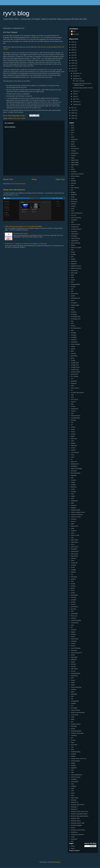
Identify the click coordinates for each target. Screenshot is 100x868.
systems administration (78, 712)
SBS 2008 (74, 657)
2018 (73, 55)
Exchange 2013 (76, 319)
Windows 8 (74, 809)
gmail (73, 358)
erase (73, 307)
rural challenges (76, 648)
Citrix (72, 211)
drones (73, 287)
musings (73, 492)
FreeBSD (74, 337)
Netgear (73, 508)
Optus (73, 561)
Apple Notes (75, 160)
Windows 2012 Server (78, 805)
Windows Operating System (79, 814)
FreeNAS (74, 340)
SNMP (73, 685)
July (74, 94)
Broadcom (74, 201)
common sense (76, 224)
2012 (73, 71)
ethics (73, 310)
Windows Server (76, 821)
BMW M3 (74, 195)
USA (72, 770)
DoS (72, 282)
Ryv (74, 31)
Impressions (75, 409)
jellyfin (73, 436)
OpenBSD (74, 549)
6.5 (72, 135)
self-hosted (74, 669)
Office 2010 (74, 540)
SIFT (72, 678)
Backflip (73, 181)
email (73, 300)
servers (73, 671)
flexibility (73, 333)
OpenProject (75, 551)
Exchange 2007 (76, 317)
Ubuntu (73, 756)
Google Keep (75, 370)
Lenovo (73, 448)
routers (73, 643)
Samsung (74, 650)
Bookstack (74, 199)
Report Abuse (74, 850)
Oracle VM (74, 563)
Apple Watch (75, 165)
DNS (72, 277)
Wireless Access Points (78, 830)
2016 (73, 60)
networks (74, 519)
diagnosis (74, 264)
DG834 (73, 259)
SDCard (73, 664)
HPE (72, 395)
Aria (72, 167)
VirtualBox (74, 779)
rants (72, 625)
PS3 (72, 611)
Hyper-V (73, 402)
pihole (73, 588)
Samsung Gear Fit (76, 653)
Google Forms (75, 367)
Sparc (73, 692)
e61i (72, 289)
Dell (72, 250)
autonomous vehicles (77, 174)
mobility (73, 485)
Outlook (73, 572)
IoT (72, 425)
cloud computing (76, 218)
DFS (72, 257)
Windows (74, 800)
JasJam (73, 434)
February (76, 102)
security (73, 666)
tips (72, 738)
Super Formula (75, 710)
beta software (75, 188)
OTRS (73, 567)
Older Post (60, 179)
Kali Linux (74, 439)
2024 (73, 45)
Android (10, 118)
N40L (73, 494)
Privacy (73, 604)
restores (73, 634)
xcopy (73, 837)
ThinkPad (74, 736)
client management (77, 213)
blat (72, 190)
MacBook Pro (75, 464)
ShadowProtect (76, 673)
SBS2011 (74, 660)
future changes (75, 344)
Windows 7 (74, 807)
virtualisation (75, 782)
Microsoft (74, 471)
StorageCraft (75, 701)
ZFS (72, 841)
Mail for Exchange (76, 468)
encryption (74, 303)
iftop (72, 404)
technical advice (76, 724)
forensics (74, 335)
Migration (74, 475)
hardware (74, 383)
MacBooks (74, 466)
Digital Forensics (76, 266)
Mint (72, 478)
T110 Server (75, 715)
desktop (73, 254)
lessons (73, 450)
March (75, 99)
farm (72, 323)
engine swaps (75, 305)
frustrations (74, 342)
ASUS (73, 169)
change (73, 206)
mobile (73, 482)
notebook (74, 531)
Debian (73, 245)
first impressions (76, 328)
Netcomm (74, 505)
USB (72, 772)
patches (73, 579)
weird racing (75, 798)
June (75, 96)
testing (73, 729)
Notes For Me (75, 535)
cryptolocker (75, 241)
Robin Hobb (75, 639)
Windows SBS (75, 818)
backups (73, 183)
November (76, 73)
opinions (73, 558)
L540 (72, 441)
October (76, 76)
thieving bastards (76, 731)
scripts (73, 662)
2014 (73, 66)
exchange (74, 314)
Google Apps (75, 363)
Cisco (73, 208)
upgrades (74, 768)
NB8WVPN (74, 501)
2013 (73, 68)
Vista (72, 784)
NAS (72, 498)
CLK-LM (73, 215)
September (77, 79)
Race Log (74, 616)
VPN (72, 791)
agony (73, 144)
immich (73, 406)
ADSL (73, 137)
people (73, 584)
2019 (73, 53)
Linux (73, 455)
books (73, 197)
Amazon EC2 (75, 149)
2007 (73, 118)
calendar (74, 204)
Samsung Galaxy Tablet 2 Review (83, 88)
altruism (73, 146)
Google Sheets (75, 372)
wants (73, 793)
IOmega (73, 420)
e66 (72, 291)
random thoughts (76, 620)
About (73, 848)
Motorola (74, 487)
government (75, 374)
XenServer (74, 839)
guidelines (74, 381)
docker (73, 280)
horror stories (75, 388)
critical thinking (75, 238)
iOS (72, 422)
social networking (76, 687)
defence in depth (76, 248)
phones (73, 586)
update (73, 763)
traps (72, 742)
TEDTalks (74, 726)
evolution (74, 312)
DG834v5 (74, 261)
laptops (73, 443)
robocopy (74, 641)
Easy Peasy (75, 294)
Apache (73, 155)
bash (72, 185)
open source (75, 547)
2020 (73, 50)
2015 (73, 63)
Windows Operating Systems (80, 816)
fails (72, 321)
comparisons (75, 227)
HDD (72, 386)
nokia (73, 528)
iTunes (73, 432)
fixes (72, 330)
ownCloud (74, 577)
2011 (73, 108)
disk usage (74, 273)
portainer (74, 600)
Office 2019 (74, 542)
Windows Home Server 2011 (80, 811)
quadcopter (74, 614)
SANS (73, 655)
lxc (72, 459)
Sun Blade (74, 708)
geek (72, 351)
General (73, 353)
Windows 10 (75, 802)
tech (72, 722)
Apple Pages (75, 162)
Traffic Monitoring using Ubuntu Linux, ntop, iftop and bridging (23, 226)
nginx (73, 524)
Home (34, 179)
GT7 (72, 379)
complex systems (76, 229)
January (76, 104)
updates (73, 765)
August (75, 91)
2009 (73, 113)
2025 (73, 42)
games (73, 349)
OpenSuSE (74, 556)
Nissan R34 (74, 526)
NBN (72, 503)
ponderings (74, 595)
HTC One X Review (78, 81)
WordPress (74, 832)
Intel (72, 413)
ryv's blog (16, 13)
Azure (73, 178)
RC (72, 627)
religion (73, 632)
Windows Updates (76, 825)
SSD (72, 696)
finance (73, 326)
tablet (73, 719)
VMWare (74, 786)
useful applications (77, 775)
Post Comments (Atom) (18, 184)
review (23, 118)
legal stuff (74, 445)
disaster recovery (76, 268)
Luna (72, 457)
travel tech (74, 745)
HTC (15, 118)
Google (73, 360)
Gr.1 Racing (75, 376)
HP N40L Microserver (77, 393)
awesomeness (75, 176)
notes (73, 533)
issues (73, 429)
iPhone (73, 427)
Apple (73, 158)
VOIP (73, 788)
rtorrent (73, 646)
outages (73, 570)
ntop (72, 538)
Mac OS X (74, 462)
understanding (75, 761)
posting (73, 602)
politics (73, 593)
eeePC (73, 296)
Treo (72, 747)
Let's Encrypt (75, 452)
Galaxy (73, 346)
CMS (72, 222)
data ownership (76, 243)
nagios (73, 496)
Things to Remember (77, 733)
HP (72, 390)
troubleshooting (76, 752)
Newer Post (8, 179)
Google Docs (75, 365)
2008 (73, 116)
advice (73, 142)
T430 (72, 717)
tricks (72, 749)
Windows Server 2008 (78, 823)
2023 (73, 47)
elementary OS (75, 298)
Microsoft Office (76, 473)
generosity (74, 356)
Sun (72, 706)
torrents (73, 740)
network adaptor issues (78, 512)
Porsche (73, 597)
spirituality (74, 694)
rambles (73, 618)
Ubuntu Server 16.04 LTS (79, 759)
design (73, 252)
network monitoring (77, 515)
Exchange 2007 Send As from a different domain (82, 84)
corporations (75, 234)
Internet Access (76, 416)
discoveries (74, 271)
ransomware (75, 623)
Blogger (73, 192)
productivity (74, 607)
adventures (74, 139)
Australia (74, 172)
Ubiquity (73, 754)
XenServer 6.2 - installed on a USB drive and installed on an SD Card (26, 244)
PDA (72, 581)
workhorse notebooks (77, 835)
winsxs (73, 828)
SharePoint (74, 676)
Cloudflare (74, 220)
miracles (73, 480)
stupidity (73, 703)
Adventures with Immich (21, 233)
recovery (74, 630)
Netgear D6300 (76, 510)
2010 (73, 110)
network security (76, 517)
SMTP (73, 683)
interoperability (75, 418)
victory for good (76, 777)
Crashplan (74, 236)
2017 (73, 58)
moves (73, 489)
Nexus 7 (73, 521)
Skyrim (73, 680)
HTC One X (74, 399)
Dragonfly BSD (75, 284)
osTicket (73, 565)
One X (19, 118)
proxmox (74, 609)
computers (74, 231)
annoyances (75, 153)
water (73, 795)
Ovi (72, 574)
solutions (74, 689)
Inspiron (73, 411)
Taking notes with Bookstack (14, 190)
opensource (74, 554)
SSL (72, 699)
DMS (72, 275)
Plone (73, 590)
